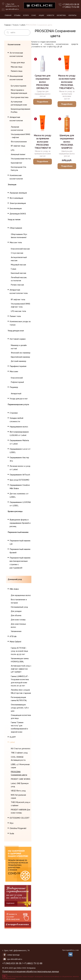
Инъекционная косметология (16, 78)
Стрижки (14, 413)
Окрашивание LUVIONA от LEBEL (20, 504)
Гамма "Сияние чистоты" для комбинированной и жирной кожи (19, 727)
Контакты (72, 15)
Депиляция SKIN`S (18, 214)
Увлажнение (16, 631)
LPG (13, 150)
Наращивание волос (19, 427)
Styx (12, 823)
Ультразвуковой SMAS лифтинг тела (20, 305)
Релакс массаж (17, 285)
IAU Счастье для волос (21, 749)
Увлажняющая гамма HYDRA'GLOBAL (20, 660)
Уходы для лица (18, 63)
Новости (50, 15)
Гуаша (13, 269)
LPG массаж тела (18, 311)
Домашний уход (15, 579)
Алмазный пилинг (18, 154)
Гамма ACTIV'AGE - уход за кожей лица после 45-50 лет (19, 651)
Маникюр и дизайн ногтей (19, 347)
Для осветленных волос (18, 626)
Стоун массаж (17, 253)
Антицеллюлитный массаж (19, 259)
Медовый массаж (18, 265)
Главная (8, 15)
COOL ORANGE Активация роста (18, 759)
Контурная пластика (20, 97)
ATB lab (13, 636)
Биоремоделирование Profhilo (21, 111)
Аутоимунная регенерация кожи (19, 103)
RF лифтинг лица (18, 146)
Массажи (14, 371)
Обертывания (16, 228)
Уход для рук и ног (16, 331)
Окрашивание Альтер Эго (19, 459)
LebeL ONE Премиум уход (20, 785)
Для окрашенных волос (21, 595)
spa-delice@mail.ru (12, 9)
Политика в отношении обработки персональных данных (31, 971)
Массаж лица (17, 67)
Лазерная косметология (17, 128)
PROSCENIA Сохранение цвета (19, 773)
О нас (34, 15)
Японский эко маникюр (21, 353)
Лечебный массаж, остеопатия (19, 279)
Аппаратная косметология (16, 119)
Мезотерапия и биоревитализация (19, 92)
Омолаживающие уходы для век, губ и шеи (20, 708)
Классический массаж (20, 249)
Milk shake (14, 589)
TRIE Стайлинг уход (19, 753)
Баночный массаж (19, 273)
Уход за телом (14, 220)
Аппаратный (16, 394)
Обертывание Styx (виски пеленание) (19, 236)
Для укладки (16, 611)
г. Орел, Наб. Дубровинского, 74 (12, 5)
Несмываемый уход (19, 607)
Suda (12, 834)
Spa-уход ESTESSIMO (19, 480)
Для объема (16, 615)
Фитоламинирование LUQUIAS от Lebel (19, 434)
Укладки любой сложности (16, 420)
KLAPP (13, 737)
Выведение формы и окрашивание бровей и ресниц (20, 523)
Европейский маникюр (20, 357)
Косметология (14, 45)
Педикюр (14, 387)
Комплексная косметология (16, 177)
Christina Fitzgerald (18, 828)
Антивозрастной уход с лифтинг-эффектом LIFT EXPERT (21, 669)
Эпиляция (12, 185)
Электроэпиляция (18, 203)
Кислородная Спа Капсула (18, 169)
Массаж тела (16, 242)
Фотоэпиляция (16, 198)
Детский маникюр (19, 361)
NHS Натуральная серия (18, 796)
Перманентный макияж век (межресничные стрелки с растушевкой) (20, 563)
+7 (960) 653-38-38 (71, 4)
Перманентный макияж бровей (20, 551)
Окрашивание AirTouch (20, 475)
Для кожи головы (18, 620)
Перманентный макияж (18, 532)
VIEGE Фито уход (18, 791)
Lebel (23, 25)
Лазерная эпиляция (18, 193)
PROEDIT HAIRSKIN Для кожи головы (20, 811)
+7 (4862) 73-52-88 (71, 7)
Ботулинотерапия (19, 86)
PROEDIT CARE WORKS (21, 779)
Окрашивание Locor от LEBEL (20, 451)
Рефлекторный (17, 382)
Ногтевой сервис (18, 339)
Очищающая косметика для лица (21, 717)
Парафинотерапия (18, 366)
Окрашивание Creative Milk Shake (20, 487)
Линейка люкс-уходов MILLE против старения (21, 691)
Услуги (26, 15)
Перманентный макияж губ (20, 542)
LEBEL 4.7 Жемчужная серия (20, 766)
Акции (41, 15)
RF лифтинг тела (18, 300)
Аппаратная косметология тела (19, 292)
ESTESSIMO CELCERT (20, 818)
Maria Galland (15, 642)
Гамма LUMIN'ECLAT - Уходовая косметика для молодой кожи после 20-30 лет (20, 681)
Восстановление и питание (19, 601)
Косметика (61, 15)
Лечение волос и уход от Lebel (20, 468)
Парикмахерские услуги (18, 404)
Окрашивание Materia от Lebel (19, 442)
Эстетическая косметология (16, 55)
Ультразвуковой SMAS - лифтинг (20, 136)
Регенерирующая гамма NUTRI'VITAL (19, 699)
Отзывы (17, 15)
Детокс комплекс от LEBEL (19, 495)
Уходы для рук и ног (19, 399)
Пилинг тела (15, 316)
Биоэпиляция (16, 209)
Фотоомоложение (19, 142)
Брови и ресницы (15, 511)
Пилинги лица (17, 71)
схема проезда (13, 955)
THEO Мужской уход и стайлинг (20, 804)
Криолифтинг (17, 163)
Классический (17, 378)
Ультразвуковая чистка (21, 159)
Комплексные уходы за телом (20, 323)
